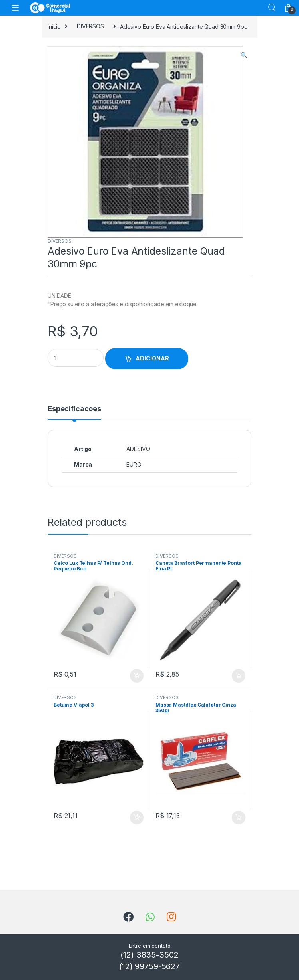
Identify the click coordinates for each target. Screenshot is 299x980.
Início (54, 26)
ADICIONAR (152, 358)
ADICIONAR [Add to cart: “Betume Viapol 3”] (137, 818)
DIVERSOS (90, 26)
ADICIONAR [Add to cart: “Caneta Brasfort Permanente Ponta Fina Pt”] (239, 676)
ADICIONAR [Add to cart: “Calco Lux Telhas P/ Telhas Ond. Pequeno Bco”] (137, 676)
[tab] (74, 412)
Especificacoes (74, 409)
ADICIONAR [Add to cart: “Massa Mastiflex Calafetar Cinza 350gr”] (239, 818)
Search (272, 8)
